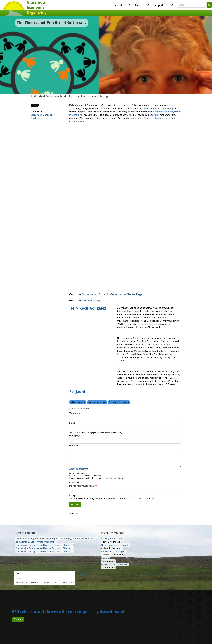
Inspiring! (106, 558)
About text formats (79, 469)
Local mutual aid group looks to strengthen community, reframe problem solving (57, 539)
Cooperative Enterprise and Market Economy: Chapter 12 (45, 551)
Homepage (75, 436)
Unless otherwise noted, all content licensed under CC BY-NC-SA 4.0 (45, 583)
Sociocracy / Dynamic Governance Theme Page (112, 294)
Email (72, 423)
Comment (74, 445)
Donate (18, 619)
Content (140, 5)
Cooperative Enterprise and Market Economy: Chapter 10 (45, 545)
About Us (120, 5)
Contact (19, 573)
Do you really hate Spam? (82, 486)
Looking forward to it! (112, 539)
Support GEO (161, 5)
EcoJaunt (36, 118)
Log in (83, 574)
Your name (75, 413)
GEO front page (92, 300)
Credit (18, 578)
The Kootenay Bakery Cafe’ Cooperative (36, 542)
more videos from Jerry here (145, 118)
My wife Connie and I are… (115, 564)
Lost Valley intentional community (156, 108)
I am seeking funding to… (114, 551)
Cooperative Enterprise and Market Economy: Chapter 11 (45, 548)
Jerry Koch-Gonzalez (42, 115)
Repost (35, 105)
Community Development (119, 402)
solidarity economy (78, 402)
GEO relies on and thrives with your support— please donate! (68, 612)
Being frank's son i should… (115, 545)
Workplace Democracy (97, 402)
